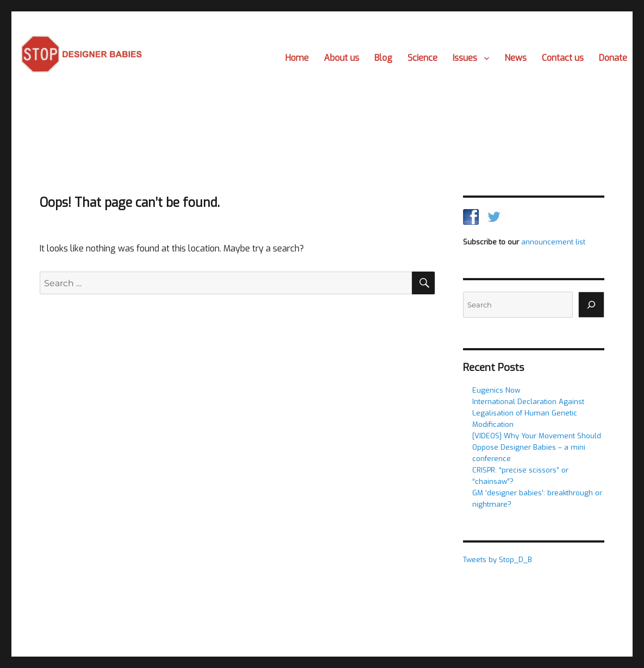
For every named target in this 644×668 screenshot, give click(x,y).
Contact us (563, 58)
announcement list (553, 242)
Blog (383, 58)
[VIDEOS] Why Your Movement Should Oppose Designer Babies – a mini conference (537, 447)
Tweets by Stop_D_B (498, 560)
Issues (465, 58)
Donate (613, 58)
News (515, 58)
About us (342, 58)
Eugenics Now (496, 390)
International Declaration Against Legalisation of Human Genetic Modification (528, 413)
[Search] (591, 305)
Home (297, 58)
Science (423, 58)
